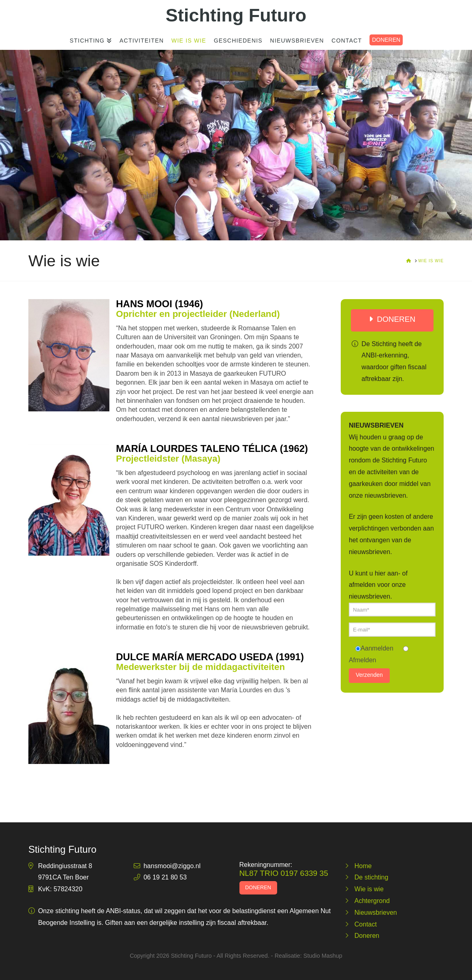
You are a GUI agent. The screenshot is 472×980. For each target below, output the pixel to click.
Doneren (367, 936)
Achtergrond (372, 901)
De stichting (372, 877)
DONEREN (386, 40)
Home (363, 866)
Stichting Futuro (236, 15)
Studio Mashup (323, 956)
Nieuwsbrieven (376, 913)
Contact (366, 924)
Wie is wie (369, 889)
